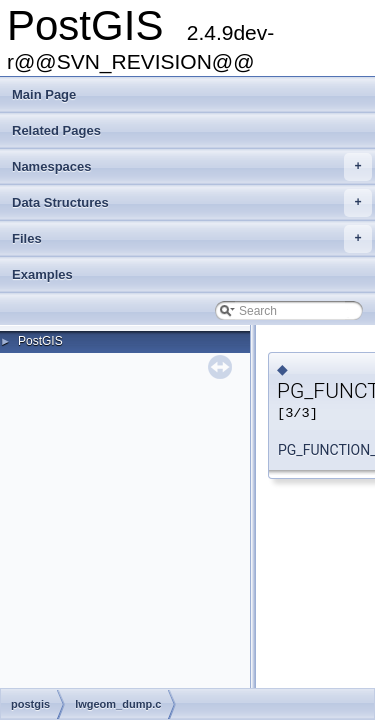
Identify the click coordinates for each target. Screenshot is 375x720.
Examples (42, 274)
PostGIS (40, 341)
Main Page (44, 94)
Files (192, 239)
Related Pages (56, 130)
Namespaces (192, 167)
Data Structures (192, 203)
